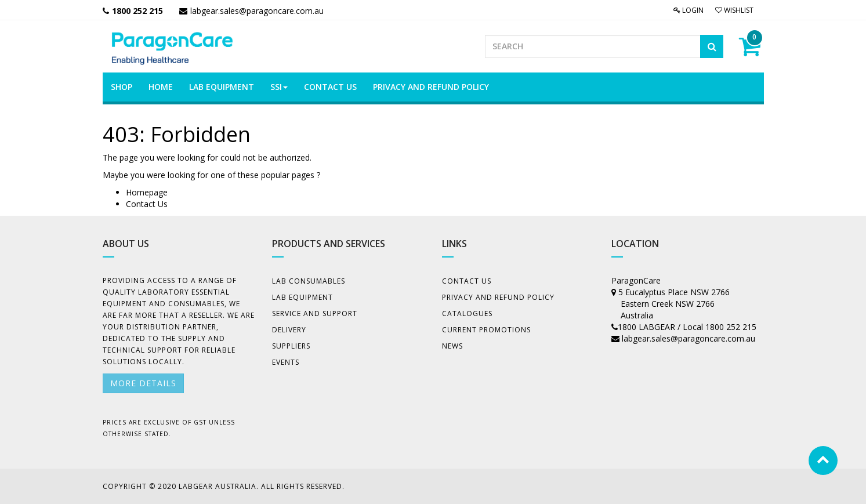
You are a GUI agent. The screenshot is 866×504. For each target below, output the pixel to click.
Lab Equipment (302, 297)
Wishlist (734, 10)
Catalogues (467, 313)
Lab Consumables (309, 281)
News (452, 346)
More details (143, 383)
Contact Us (147, 204)
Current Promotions (486, 330)
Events (286, 362)
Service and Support (315, 313)
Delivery (289, 330)
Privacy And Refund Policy (498, 297)
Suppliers (291, 346)
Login (689, 10)
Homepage (147, 192)
